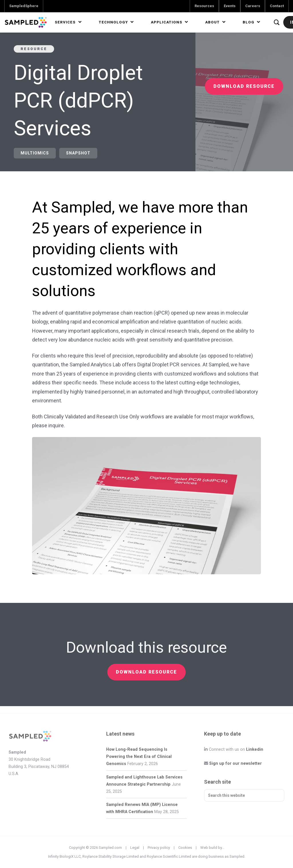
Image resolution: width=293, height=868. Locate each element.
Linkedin (255, 749)
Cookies (185, 848)
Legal (135, 848)
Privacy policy (159, 848)
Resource (34, 49)
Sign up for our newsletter (235, 763)
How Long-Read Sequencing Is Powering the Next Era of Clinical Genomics (139, 757)
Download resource (244, 86)
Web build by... (212, 848)
